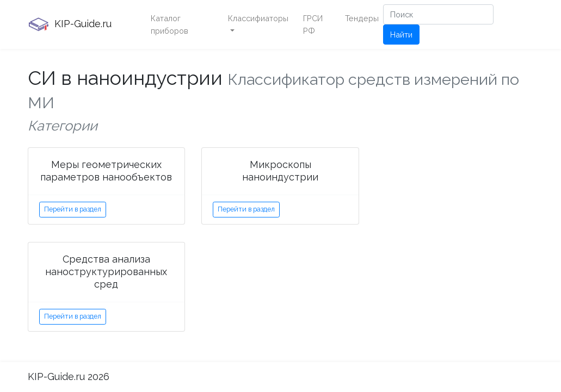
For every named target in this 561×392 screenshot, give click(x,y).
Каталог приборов (169, 24)
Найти (401, 35)
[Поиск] (438, 14)
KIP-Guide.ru (70, 24)
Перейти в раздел (73, 209)
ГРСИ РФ (313, 24)
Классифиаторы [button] (258, 18)
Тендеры (362, 18)
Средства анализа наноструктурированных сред (106, 272)
